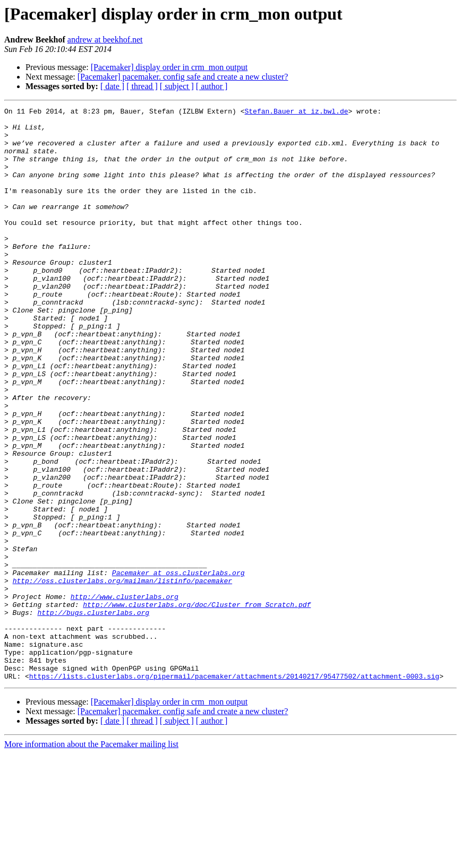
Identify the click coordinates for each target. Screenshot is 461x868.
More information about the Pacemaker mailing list (91, 859)
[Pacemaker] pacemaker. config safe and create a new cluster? (183, 77)
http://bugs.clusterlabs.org (93, 714)
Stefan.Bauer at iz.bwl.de (296, 112)
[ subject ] (177, 86)
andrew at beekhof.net (105, 40)
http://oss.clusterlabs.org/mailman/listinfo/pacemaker (122, 676)
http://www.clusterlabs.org (125, 695)
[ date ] (112, 86)
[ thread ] (142, 86)
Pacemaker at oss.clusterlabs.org (178, 666)
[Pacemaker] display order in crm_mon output (169, 67)
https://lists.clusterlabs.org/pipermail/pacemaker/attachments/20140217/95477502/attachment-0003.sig (234, 791)
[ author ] (212, 86)
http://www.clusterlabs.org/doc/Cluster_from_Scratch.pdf (197, 705)
